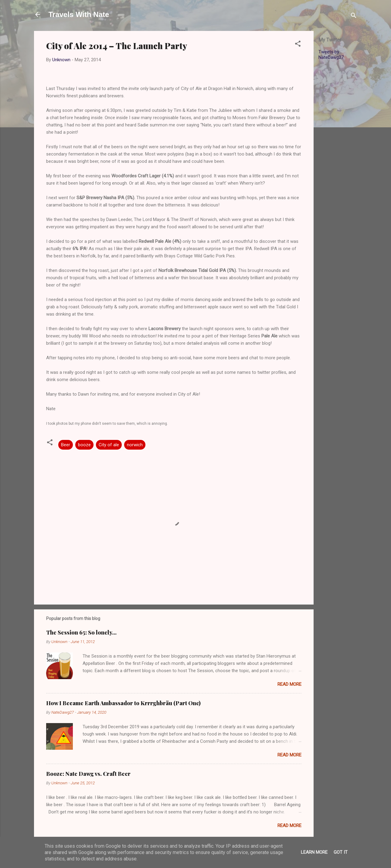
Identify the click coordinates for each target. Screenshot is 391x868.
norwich (135, 445)
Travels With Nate (79, 14)
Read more (289, 684)
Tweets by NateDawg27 (331, 55)
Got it (341, 852)
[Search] (354, 17)
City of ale (109, 445)
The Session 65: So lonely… (81, 632)
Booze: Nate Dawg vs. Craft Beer (88, 774)
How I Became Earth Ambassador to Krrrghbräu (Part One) (123, 703)
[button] (298, 45)
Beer (66, 445)
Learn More (314, 852)
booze (84, 445)
